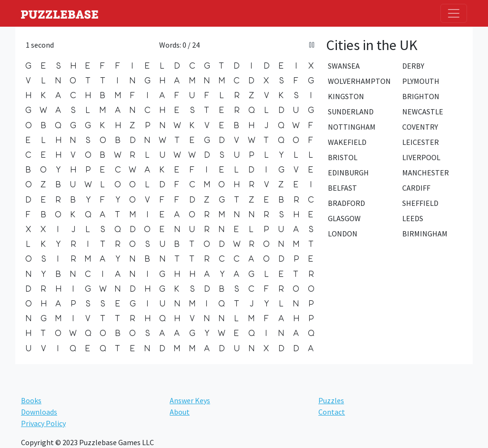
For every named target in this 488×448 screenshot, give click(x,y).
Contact (332, 412)
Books (31, 400)
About (180, 412)
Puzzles (331, 400)
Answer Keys (190, 400)
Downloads (39, 412)
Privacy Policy (43, 423)
